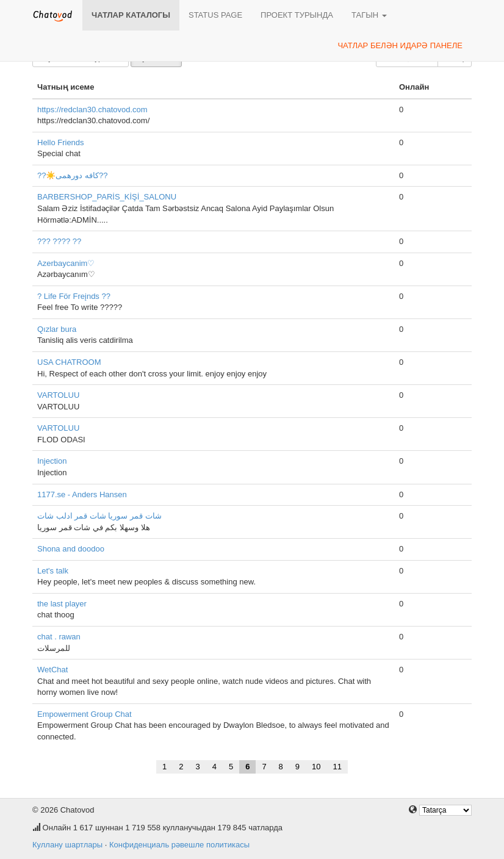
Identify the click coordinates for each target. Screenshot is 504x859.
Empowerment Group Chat (85, 714)
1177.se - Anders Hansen (82, 494)
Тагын (369, 15)
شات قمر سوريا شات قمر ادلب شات (99, 516)
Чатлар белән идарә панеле (400, 45)
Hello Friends (61, 142)
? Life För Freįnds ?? (74, 296)
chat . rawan (59, 637)
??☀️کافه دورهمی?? (73, 175)
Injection (52, 461)
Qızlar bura (57, 329)
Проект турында (297, 15)
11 (337, 767)
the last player (62, 604)
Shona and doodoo (71, 549)
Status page (215, 15)
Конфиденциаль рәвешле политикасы (179, 845)
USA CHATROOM (69, 362)
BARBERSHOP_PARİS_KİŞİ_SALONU (107, 197)
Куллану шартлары (67, 845)
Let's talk (53, 571)
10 (316, 767)
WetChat (52, 670)
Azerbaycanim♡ (66, 263)
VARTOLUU (58, 395)
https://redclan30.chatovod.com (92, 110)
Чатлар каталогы (131, 15)
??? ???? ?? (59, 241)
